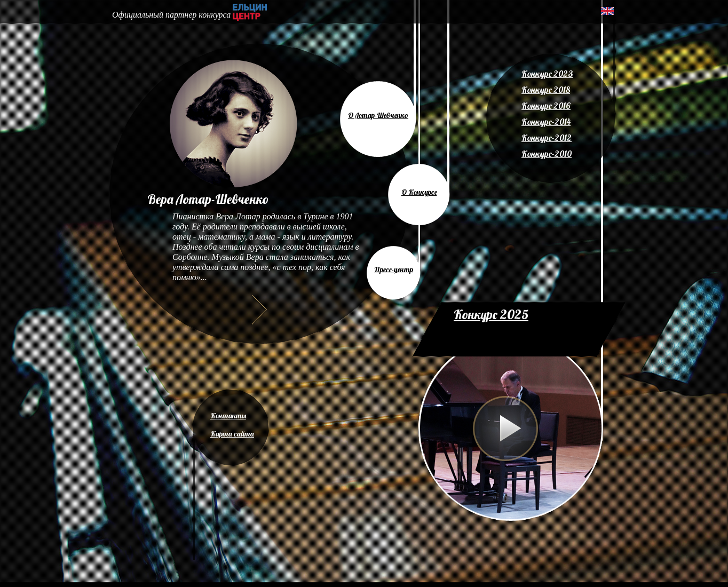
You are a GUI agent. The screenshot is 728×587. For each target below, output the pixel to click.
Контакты (228, 416)
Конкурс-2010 (547, 154)
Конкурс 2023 (547, 74)
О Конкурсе (419, 192)
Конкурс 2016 (546, 106)
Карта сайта (232, 434)
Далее (259, 310)
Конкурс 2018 (546, 90)
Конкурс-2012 (547, 138)
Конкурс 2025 (491, 314)
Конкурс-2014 (546, 122)
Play (505, 429)
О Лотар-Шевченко (378, 115)
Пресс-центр (394, 269)
